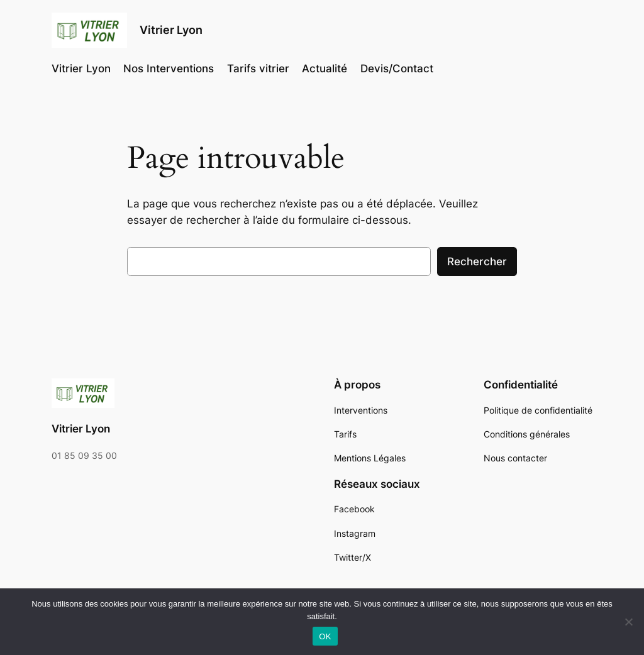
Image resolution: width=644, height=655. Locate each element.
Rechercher (477, 261)
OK (325, 636)
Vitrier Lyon (171, 30)
